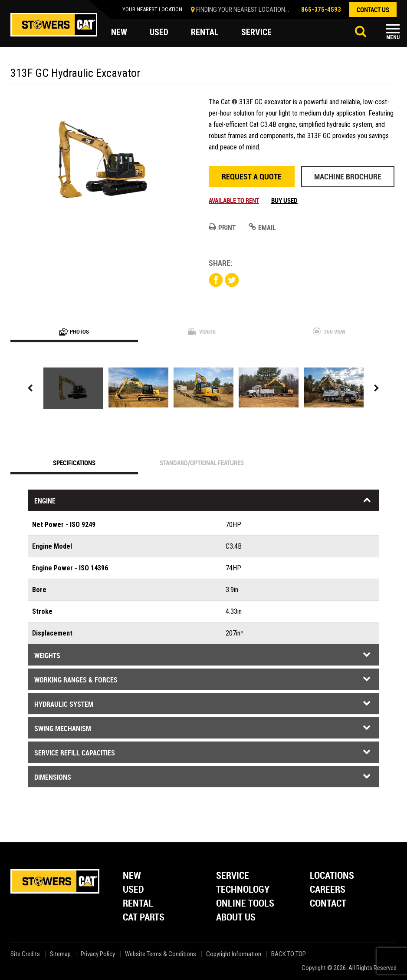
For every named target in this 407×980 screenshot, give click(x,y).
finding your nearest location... (243, 10)
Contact (328, 904)
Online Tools (245, 904)
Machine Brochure (348, 176)
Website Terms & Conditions (161, 954)
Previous (30, 388)
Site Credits (25, 954)
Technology (243, 890)
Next (377, 388)
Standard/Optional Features (202, 463)
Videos (202, 331)
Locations (332, 876)
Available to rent (234, 200)
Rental (138, 904)
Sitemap (60, 954)
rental (205, 32)
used (159, 32)
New (132, 876)
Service (233, 876)
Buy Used (284, 200)
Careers (328, 890)
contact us (373, 10)
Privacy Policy (98, 954)
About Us (236, 918)
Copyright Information (234, 954)
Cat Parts (144, 918)
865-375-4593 (321, 10)
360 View (329, 331)
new (119, 32)
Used (133, 890)
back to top (289, 954)
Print (222, 228)
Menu (393, 37)
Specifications (74, 463)
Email (262, 228)
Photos (74, 331)
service (256, 32)
